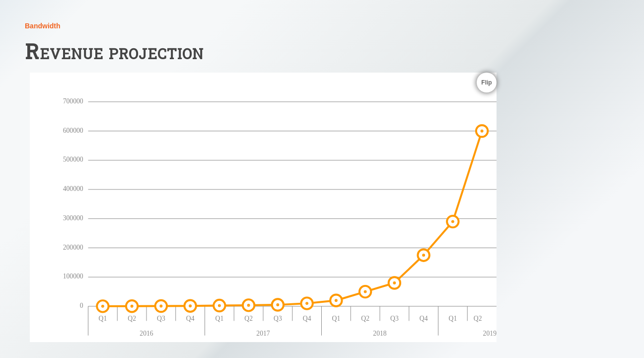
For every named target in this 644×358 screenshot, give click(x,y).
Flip (486, 83)
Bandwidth (43, 26)
